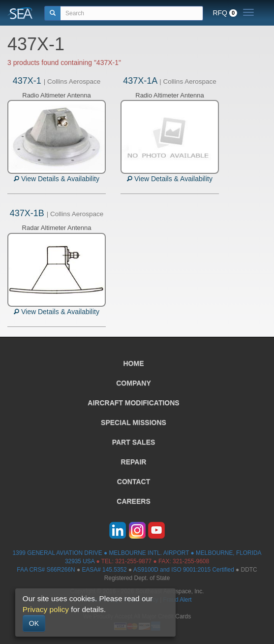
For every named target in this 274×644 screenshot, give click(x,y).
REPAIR (134, 462)
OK (34, 623)
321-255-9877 (133, 561)
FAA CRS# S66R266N (46, 570)
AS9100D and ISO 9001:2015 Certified (184, 570)
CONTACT (134, 482)
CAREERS (133, 501)
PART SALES (134, 442)
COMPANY (134, 383)
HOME (134, 363)
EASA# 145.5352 (104, 570)
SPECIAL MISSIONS (134, 422)
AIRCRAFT (133, 403)
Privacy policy (46, 609)
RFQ (225, 13)
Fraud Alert (177, 600)
